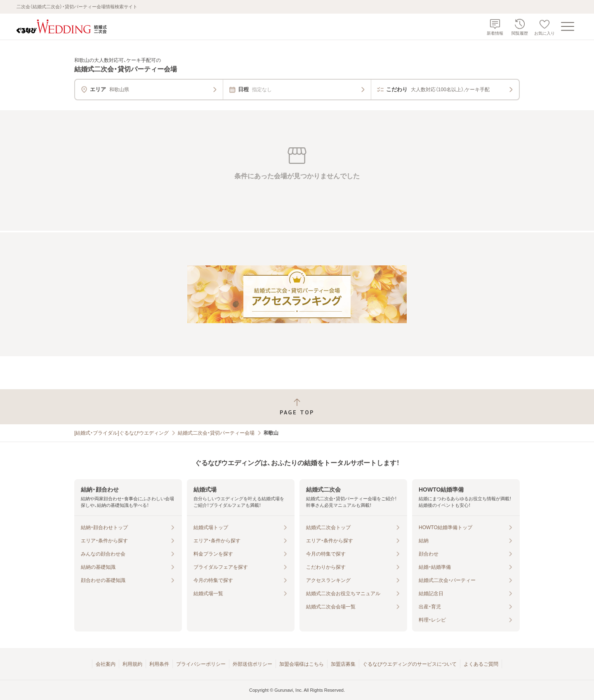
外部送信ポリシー (252, 664)
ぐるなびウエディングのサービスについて (410, 664)
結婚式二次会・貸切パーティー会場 (216, 433)
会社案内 (106, 664)
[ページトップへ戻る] (297, 407)
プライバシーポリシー (201, 664)
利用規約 (132, 664)
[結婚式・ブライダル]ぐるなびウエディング (121, 433)
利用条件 (159, 664)
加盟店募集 (343, 664)
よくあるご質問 (481, 664)
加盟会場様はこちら (302, 664)
